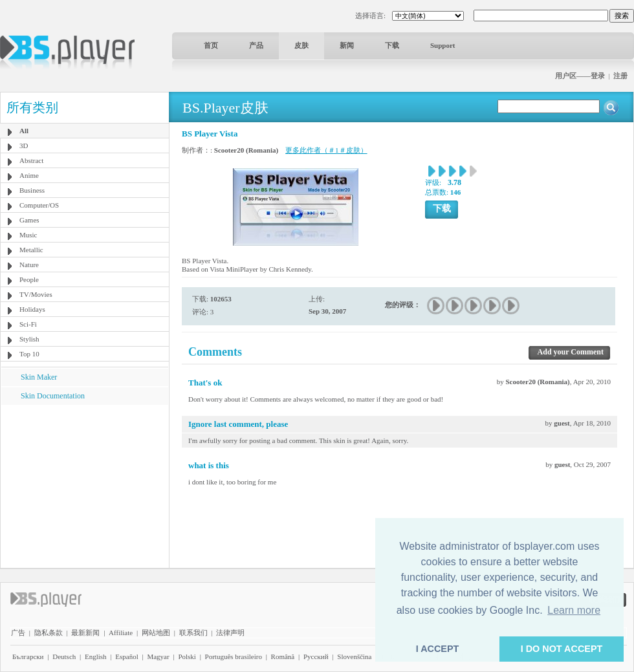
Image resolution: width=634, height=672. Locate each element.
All (24, 131)
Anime (29, 175)
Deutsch (64, 656)
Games (29, 220)
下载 (392, 45)
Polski (187, 656)
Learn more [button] (574, 610)
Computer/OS (39, 205)
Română (283, 656)
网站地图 (156, 633)
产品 (256, 45)
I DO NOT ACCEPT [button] (562, 649)
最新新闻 (85, 633)
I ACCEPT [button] (438, 649)
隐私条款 (49, 633)
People (29, 279)
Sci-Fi (28, 324)
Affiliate (121, 633)
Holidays (32, 309)
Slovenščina (354, 656)
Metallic (31, 250)
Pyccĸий (316, 656)
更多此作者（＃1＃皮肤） (326, 150)
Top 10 (29, 354)
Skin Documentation (53, 396)
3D (24, 146)
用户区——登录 (580, 76)
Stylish (29, 339)
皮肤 (301, 45)
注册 (620, 76)
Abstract (31, 160)
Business (32, 190)
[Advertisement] (85, 486)
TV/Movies (36, 294)
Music (28, 235)
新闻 (347, 45)
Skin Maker (39, 377)
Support (443, 45)
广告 (18, 633)
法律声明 (230, 633)
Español (126, 656)
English (96, 656)
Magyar (158, 656)
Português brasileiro (234, 656)
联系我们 (193, 633)
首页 (211, 45)
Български (28, 656)
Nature (29, 265)
